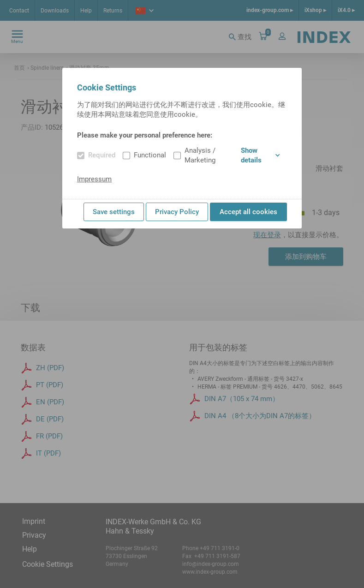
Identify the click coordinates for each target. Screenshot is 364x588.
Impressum (94, 179)
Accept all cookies (248, 212)
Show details (260, 155)
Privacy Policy (177, 212)
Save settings (114, 212)
